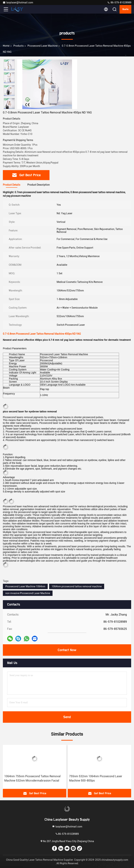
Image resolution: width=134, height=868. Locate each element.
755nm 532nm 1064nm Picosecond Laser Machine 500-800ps (96, 778)
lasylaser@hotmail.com (18, 3)
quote (125, 9)
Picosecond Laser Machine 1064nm (25, 586)
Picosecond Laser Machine (43, 46)
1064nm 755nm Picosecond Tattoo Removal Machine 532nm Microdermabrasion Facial (32, 778)
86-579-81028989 (119, 3)
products (18, 46)
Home (6, 46)
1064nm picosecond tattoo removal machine (77, 586)
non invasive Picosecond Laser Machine (28, 593)
